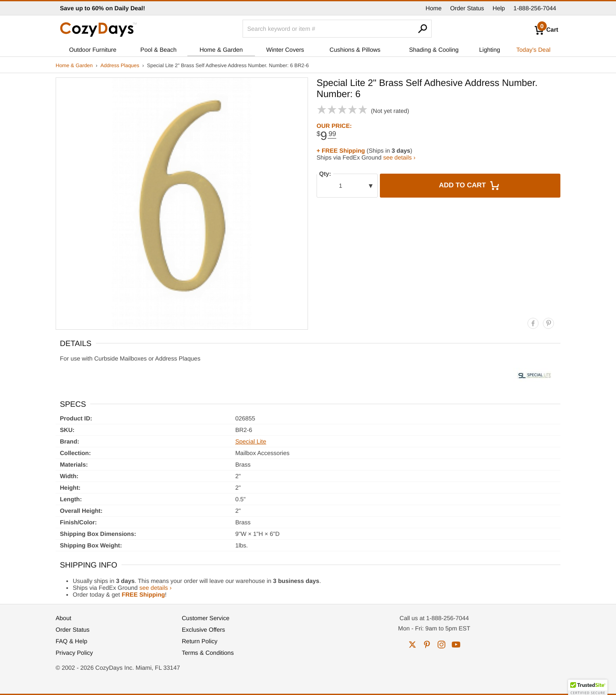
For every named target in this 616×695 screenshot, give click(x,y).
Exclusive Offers (203, 630)
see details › (399, 157)
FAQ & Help (71, 641)
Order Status (467, 8)
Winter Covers (285, 50)
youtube (456, 645)
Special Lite (251, 441)
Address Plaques (120, 65)
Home (434, 8)
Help (499, 8)
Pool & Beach (158, 50)
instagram (441, 645)
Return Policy (200, 641)
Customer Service (206, 618)
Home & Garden (221, 50)
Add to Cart (470, 186)
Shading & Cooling (434, 50)
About (64, 618)
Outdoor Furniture (93, 50)
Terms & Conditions (208, 653)
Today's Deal (533, 50)
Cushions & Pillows (355, 50)
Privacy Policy (74, 653)
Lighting (490, 50)
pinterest (427, 645)
